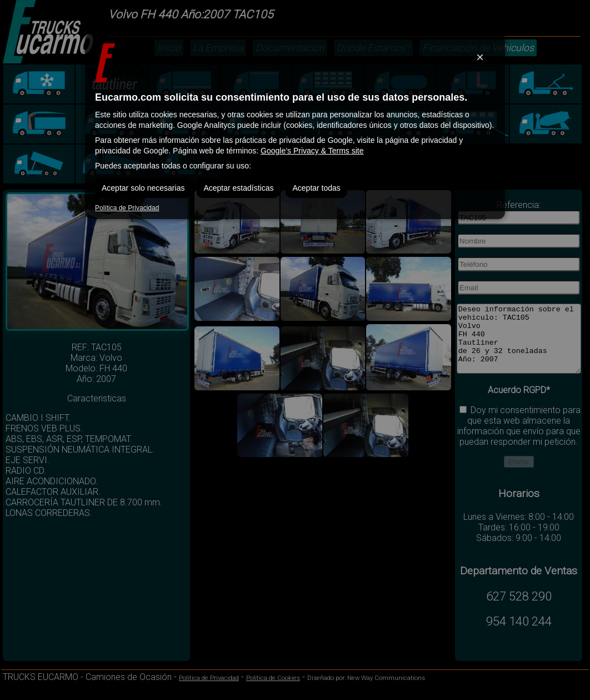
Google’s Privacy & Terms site (312, 151)
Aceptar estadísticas (238, 188)
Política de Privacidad (127, 208)
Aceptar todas (316, 188)
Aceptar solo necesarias (143, 188)
